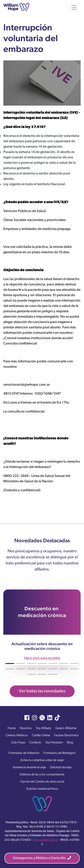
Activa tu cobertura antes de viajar (42, 760)
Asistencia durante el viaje (29, 767)
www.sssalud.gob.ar (46, 840)
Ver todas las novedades (42, 691)
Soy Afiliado (44, 728)
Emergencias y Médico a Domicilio (42, 858)
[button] (10, 664)
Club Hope (18, 743)
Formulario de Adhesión (24, 753)
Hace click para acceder (42, 658)
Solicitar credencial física (42, 789)
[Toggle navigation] (74, 7)
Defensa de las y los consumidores (42, 775)
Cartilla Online (41, 735)
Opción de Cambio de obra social (42, 782)
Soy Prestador (54, 743)
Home (12, 728)
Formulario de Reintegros (60, 753)
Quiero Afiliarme (66, 728)
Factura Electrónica (66, 735)
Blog (70, 743)
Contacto (35, 743)
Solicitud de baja (61, 767)
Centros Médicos (17, 735)
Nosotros (26, 728)
